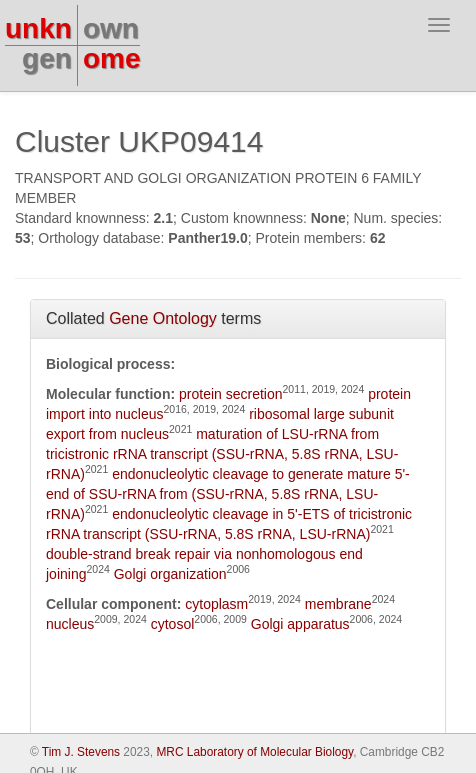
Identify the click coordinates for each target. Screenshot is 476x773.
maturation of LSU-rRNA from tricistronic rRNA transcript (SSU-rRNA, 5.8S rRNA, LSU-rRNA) (222, 454)
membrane (338, 604)
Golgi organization (170, 574)
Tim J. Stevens (81, 752)
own (111, 28)
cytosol (173, 624)
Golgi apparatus (300, 624)
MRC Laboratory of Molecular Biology (254, 752)
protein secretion (231, 394)
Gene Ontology (163, 318)
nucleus (70, 624)
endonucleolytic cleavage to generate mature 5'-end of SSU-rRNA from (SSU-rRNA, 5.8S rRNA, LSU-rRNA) (228, 494)
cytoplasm (216, 604)
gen (47, 58)
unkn (38, 28)
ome (112, 58)
